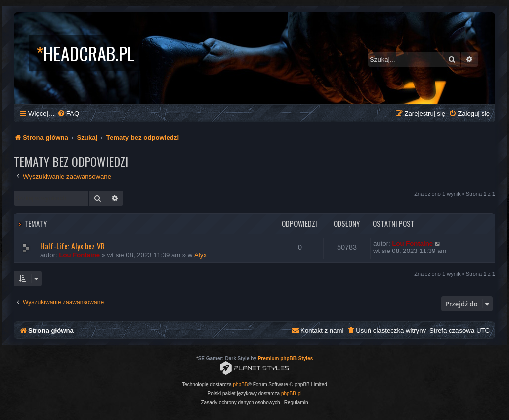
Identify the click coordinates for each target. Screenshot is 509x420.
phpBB (241, 384)
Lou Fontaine (79, 255)
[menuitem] (68, 114)
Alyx (201, 255)
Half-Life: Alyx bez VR (73, 246)
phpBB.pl (292, 393)
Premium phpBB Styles (286, 359)
